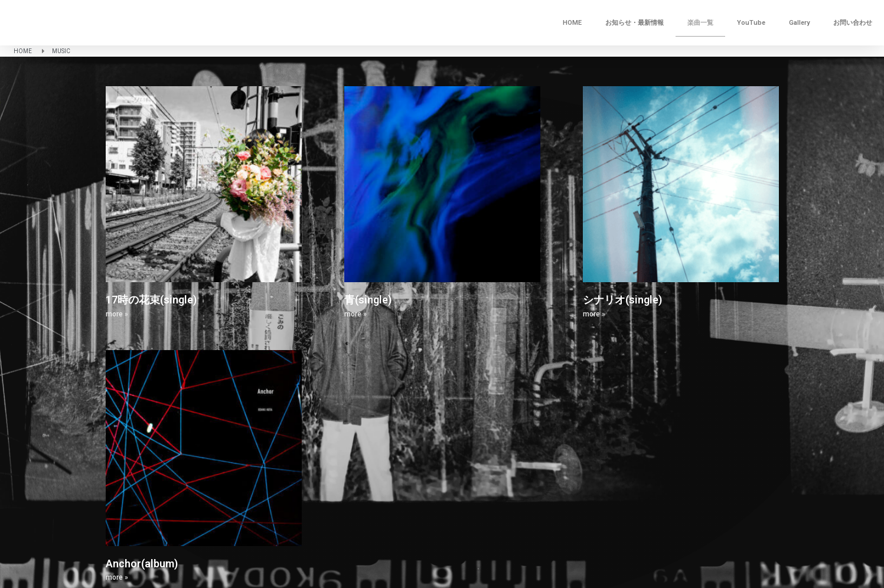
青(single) (368, 300)
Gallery (799, 23)
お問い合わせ (853, 23)
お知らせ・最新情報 (635, 23)
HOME (572, 23)
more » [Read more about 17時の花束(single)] (117, 314)
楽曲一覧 (700, 23)
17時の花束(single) (151, 300)
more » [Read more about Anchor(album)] (117, 577)
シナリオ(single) (622, 300)
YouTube (751, 23)
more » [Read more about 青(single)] (355, 314)
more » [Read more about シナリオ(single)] (594, 314)
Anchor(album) (142, 563)
